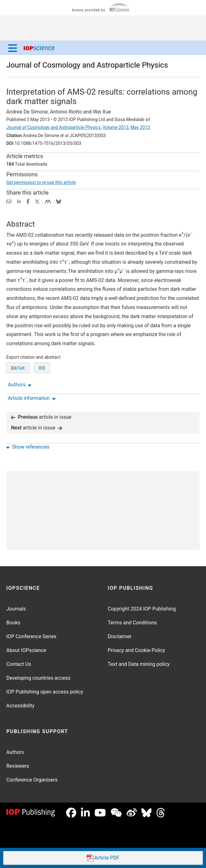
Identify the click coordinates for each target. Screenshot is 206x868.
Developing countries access (38, 678)
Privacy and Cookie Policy (136, 650)
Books (13, 623)
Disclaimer (120, 636)
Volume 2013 (116, 127)
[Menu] (13, 48)
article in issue (41, 417)
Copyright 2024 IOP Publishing (142, 609)
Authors (15, 752)
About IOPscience (26, 650)
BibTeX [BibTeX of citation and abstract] (18, 368)
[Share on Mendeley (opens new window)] (48, 201)
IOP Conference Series (31, 636)
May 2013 (140, 127)
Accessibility (20, 706)
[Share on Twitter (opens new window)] (37, 201)
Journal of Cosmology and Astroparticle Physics (87, 65)
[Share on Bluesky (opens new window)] (59, 201)
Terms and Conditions (132, 623)
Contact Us (19, 664)
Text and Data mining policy (139, 664)
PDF (103, 858)
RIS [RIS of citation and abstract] (42, 368)
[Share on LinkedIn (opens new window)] (19, 201)
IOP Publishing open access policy (45, 692)
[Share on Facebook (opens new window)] (28, 201)
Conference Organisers (32, 780)
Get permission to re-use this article (41, 182)
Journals (16, 609)
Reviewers (18, 766)
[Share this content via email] (9, 201)
